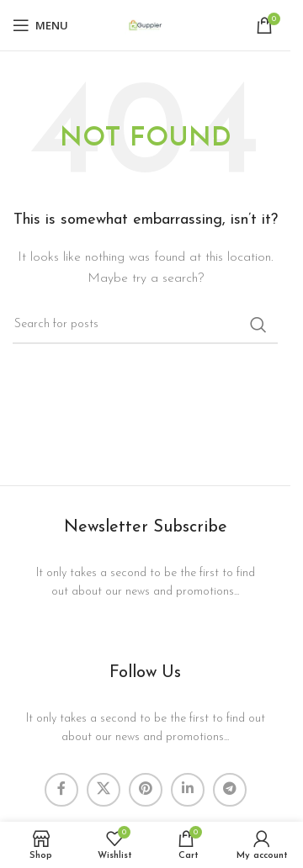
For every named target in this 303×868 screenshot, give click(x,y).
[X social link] (104, 790)
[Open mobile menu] (40, 25)
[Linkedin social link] (188, 790)
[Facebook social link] (61, 790)
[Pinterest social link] (146, 790)
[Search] (145, 325)
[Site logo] (146, 25)
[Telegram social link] (230, 790)
